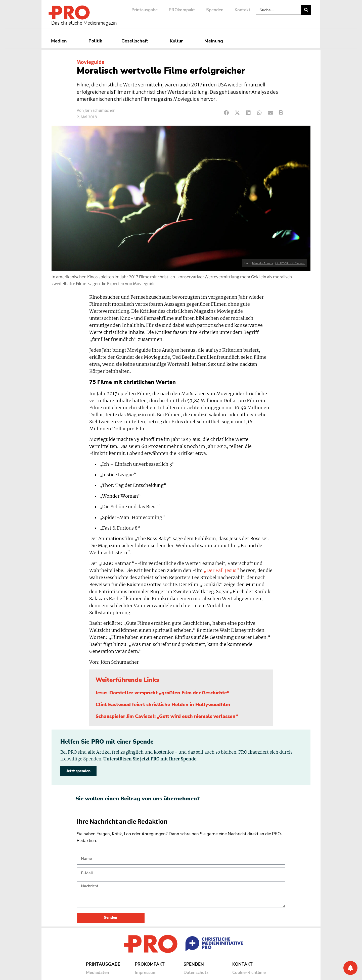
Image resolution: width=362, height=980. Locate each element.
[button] (226, 113)
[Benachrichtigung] (350, 968)
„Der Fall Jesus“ (221, 571)
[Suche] (306, 10)
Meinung (215, 41)
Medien (60, 41)
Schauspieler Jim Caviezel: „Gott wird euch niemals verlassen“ (167, 716)
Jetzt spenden (78, 771)
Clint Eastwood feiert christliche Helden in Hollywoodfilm (163, 705)
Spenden (215, 10)
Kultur (177, 41)
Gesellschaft (136, 41)
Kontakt (242, 10)
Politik (95, 41)
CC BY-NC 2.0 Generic (290, 263)
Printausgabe (145, 10)
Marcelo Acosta (263, 263)
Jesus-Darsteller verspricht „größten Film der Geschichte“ (163, 693)
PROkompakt (182, 10)
